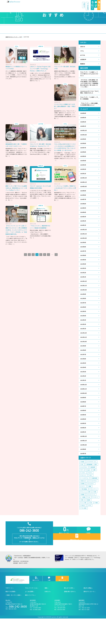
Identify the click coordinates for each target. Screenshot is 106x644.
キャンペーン (94, 511)
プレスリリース (91, 517)
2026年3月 (83, 123)
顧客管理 (93, 489)
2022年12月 (84, 295)
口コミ (91, 495)
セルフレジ (84, 497)
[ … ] (38, 79)
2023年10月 (84, 249)
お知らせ (45, 3)
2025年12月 (84, 136)
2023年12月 (84, 240)
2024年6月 (83, 213)
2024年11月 (84, 190)
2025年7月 (83, 154)
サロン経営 (84, 530)
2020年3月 (83, 444)
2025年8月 (83, 150)
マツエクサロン (94, 503)
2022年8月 (83, 313)
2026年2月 (83, 127)
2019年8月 (83, 471)
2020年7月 (83, 426)
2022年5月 (83, 326)
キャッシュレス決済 (86, 514)
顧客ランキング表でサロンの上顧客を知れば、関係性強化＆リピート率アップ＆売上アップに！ (16, 188)
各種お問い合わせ (69, 617)
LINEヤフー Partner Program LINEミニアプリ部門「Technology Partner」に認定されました (41, 66)
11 (56, 255)
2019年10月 (84, 466)
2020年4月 (83, 439)
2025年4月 (83, 168)
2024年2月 (83, 231)
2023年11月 (84, 245)
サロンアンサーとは (15, 28)
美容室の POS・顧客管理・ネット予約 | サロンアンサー (16, 3)
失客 (95, 514)
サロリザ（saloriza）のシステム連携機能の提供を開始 (41, 186)
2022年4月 (83, 331)
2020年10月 (84, 412)
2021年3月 (83, 390)
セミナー (83, 508)
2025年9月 (83, 145)
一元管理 (83, 519)
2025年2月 (83, 177)
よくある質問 (58, 3)
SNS (82, 486)
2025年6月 (83, 159)
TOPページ (9, 614)
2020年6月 (83, 430)
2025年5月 (83, 163)
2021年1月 (83, 399)
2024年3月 (83, 227)
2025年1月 (83, 181)
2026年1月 (83, 132)
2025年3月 (83, 172)
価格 (28, 28)
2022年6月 (83, 322)
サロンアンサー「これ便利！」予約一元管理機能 (89, 100)
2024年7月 (83, 209)
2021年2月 (83, 394)
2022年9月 (83, 308)
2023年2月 (83, 285)
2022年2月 (83, 340)
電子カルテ (84, 503)
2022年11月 (84, 299)
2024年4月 (83, 222)
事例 (82, 522)
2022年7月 (83, 317)
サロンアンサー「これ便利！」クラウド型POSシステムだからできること (89, 72)
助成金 (83, 484)
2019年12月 (84, 457)
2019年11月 (84, 462)
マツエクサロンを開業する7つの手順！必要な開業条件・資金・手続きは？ (65, 103)
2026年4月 (83, 118)
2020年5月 (83, 435)
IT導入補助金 (84, 511)
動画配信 (83, 61)
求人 (91, 497)
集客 (97, 525)
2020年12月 (84, 403)
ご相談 (83, 3)
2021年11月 (84, 353)
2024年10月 (84, 195)
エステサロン (84, 489)
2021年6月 (83, 376)
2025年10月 (84, 141)
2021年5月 (83, 380)
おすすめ (83, 52)
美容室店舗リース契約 (92, 486)
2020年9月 (83, 417)
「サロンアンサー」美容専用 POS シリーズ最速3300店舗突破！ (64, 226)
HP (82, 492)
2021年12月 (84, 349)
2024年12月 (84, 186)
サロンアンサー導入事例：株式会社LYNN (65, 64)
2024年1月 (83, 236)
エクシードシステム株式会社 (17, 606)
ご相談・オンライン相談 (88, 28)
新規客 (83, 517)
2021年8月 (83, 367)
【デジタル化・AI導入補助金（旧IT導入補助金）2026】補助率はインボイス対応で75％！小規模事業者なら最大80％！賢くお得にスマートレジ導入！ (89, 83)
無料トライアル (72, 3)
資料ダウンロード (95, 3)
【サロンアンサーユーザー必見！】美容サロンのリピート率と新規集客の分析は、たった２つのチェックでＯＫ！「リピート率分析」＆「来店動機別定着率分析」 (40, 230)
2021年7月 (83, 371)
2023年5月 (83, 272)
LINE (91, 525)
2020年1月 (83, 453)
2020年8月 (83, 421)
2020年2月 (83, 448)
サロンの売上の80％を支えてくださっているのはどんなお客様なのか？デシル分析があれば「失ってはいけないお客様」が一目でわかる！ (65, 145)
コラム (82, 48)
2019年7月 (83, 475)
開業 (90, 508)
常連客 (89, 522)
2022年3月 (83, 335)
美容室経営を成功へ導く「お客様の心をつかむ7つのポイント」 (16, 142)
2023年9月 (83, 254)
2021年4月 (83, 385)
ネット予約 (84, 525)
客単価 (83, 506)
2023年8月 (83, 258)
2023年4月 (83, 276)
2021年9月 (83, 362)
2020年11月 (84, 408)
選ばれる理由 (55, 28)
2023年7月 (83, 263)
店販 (94, 492)
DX (90, 519)
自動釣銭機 (95, 500)
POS (90, 528)
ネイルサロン (91, 506)
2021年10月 (84, 358)
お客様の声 (84, 57)
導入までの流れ (40, 28)
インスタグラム (85, 500)
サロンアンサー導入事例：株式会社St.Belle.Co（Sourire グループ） (41, 143)
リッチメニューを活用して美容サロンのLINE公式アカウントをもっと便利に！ (65, 187)
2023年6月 (83, 267)
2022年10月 (84, 304)
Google (88, 492)
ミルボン (83, 495)
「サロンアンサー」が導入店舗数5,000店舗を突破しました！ (89, 108)
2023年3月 (83, 281)
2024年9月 (83, 199)
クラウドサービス (92, 484)
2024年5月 (83, 218)
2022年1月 (83, 344)
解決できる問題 (70, 28)
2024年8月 (83, 204)
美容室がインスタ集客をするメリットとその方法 (16, 64)
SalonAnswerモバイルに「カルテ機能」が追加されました (89, 94)
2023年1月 (83, 290)
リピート (96, 519)
